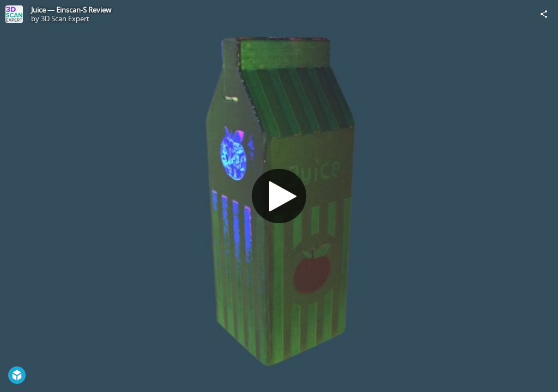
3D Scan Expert (65, 19)
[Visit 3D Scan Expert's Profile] (14, 14)
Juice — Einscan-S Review (71, 10)
